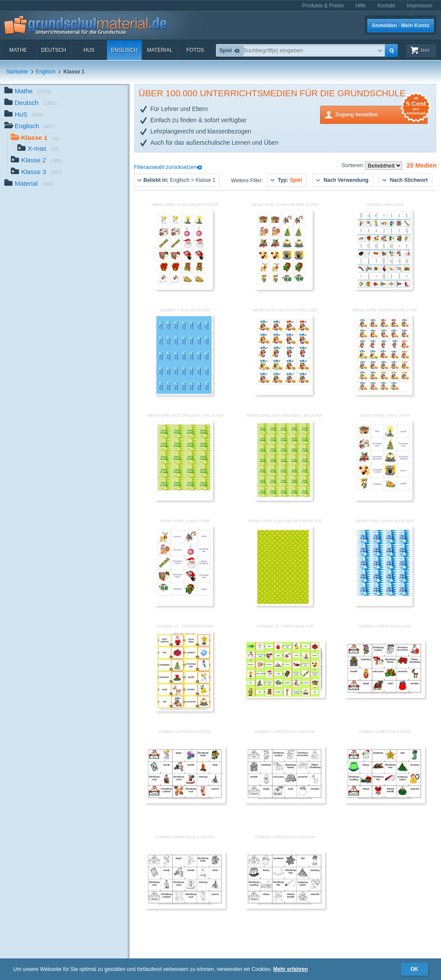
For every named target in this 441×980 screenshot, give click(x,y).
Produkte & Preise (323, 6)
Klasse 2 (36, 161)
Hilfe (361, 6)
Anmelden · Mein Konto (401, 25)
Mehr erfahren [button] (291, 969)
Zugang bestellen (381, 114)
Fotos (195, 50)
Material (160, 50)
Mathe (18, 50)
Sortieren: (354, 165)
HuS (89, 50)
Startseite (17, 72)
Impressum (420, 6)
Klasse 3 (36, 173)
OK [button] (415, 969)
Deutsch (54, 50)
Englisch (124, 50)
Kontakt (386, 6)
